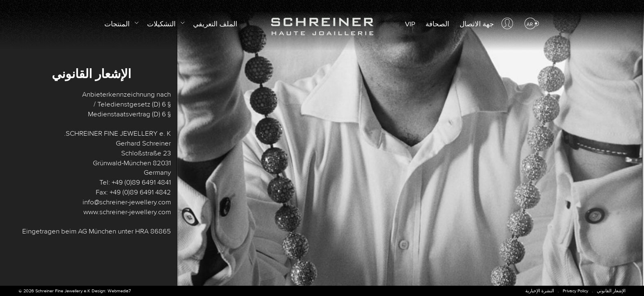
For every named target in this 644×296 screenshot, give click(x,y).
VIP (410, 24)
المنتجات (121, 23)
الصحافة (437, 24)
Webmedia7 (119, 291)
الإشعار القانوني (611, 291)
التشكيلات (165, 23)
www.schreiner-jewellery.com (127, 212)
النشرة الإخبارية (540, 291)
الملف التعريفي (215, 24)
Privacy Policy (575, 291)
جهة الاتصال (477, 24)
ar (530, 24)
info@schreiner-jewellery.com (127, 202)
